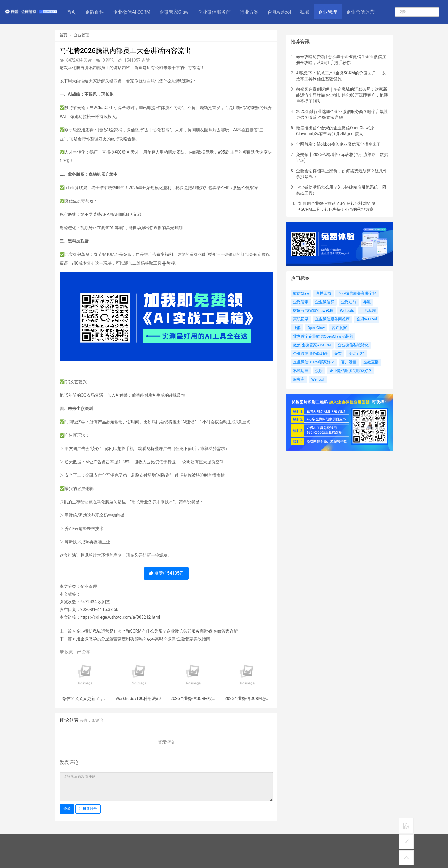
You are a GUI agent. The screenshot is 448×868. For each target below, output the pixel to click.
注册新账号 (88, 809)
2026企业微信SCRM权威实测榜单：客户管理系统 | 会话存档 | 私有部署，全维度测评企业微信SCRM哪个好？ (193, 699)
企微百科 (95, 12)
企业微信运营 (360, 12)
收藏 (67, 652)
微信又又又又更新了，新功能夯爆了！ (85, 699)
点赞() (166, 573)
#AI (63, 117)
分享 (84, 652)
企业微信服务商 (214, 12)
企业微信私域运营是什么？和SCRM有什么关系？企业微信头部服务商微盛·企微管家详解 (157, 631)
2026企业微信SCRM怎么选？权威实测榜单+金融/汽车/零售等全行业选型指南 (247, 699)
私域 (305, 12)
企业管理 (328, 12)
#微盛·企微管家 (244, 188)
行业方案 (249, 12)
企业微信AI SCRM (132, 12)
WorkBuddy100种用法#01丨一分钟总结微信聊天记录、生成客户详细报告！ (139, 699)
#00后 (120, 152)
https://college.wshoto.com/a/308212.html (120, 617)
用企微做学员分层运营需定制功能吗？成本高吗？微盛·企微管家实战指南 (143, 639)
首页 (71, 12)
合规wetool (279, 12)
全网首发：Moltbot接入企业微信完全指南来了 (339, 144)
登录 (67, 809)
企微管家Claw (174, 12)
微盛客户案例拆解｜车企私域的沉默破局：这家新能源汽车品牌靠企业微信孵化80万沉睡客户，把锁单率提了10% (342, 95)
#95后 (223, 152)
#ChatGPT (103, 108)
